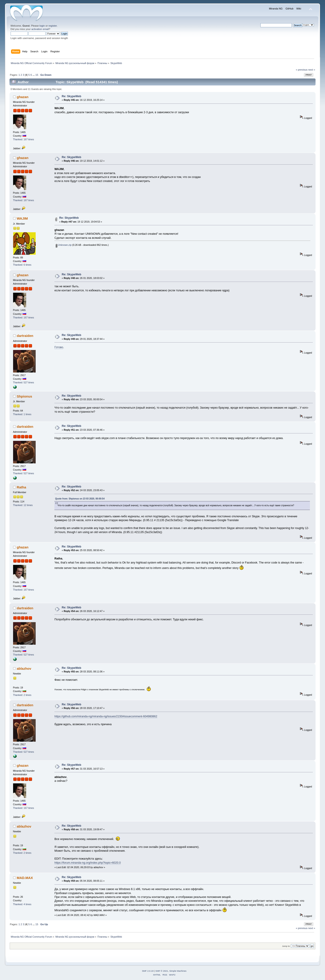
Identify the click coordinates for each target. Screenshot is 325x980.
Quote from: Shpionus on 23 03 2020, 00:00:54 (80, 499)
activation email (40, 29)
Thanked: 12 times (23, 505)
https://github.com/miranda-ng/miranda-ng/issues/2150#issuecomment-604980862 (106, 716)
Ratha (21, 487)
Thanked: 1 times (22, 414)
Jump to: (286, 946)
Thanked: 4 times (22, 904)
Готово (59, 347)
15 (37, 75)
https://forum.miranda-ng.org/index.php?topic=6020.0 (88, 863)
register (53, 26)
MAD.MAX (25, 878)
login (42, 26)
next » (312, 70)
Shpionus (24, 396)
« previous (302, 70)
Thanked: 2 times (22, 695)
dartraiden (25, 336)
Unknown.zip (64, 245)
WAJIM (22, 218)
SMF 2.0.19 (148, 971)
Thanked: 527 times (24, 382)
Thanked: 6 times (22, 265)
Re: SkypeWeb (72, 96)
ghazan (23, 97)
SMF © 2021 (162, 971)
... (34, 75)
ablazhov (24, 668)
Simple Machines (178, 971)
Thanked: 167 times (24, 139)
